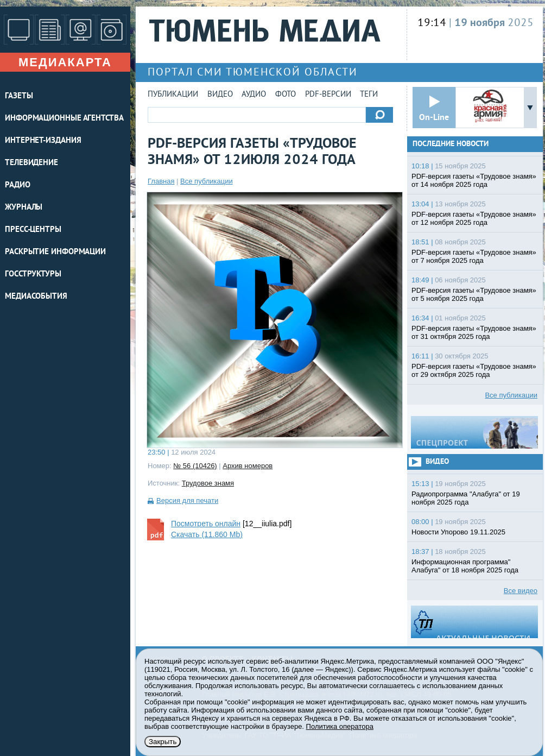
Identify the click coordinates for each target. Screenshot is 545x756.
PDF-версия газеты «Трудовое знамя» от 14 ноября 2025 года (474, 180)
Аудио (254, 95)
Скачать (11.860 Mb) (207, 534)
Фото (286, 95)
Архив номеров (248, 466)
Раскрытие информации (55, 252)
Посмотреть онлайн (206, 524)
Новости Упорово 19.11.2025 (458, 532)
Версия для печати (187, 500)
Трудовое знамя (208, 483)
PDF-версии (328, 95)
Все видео (521, 591)
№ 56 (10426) (195, 466)
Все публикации (207, 181)
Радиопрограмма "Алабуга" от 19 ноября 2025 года (466, 498)
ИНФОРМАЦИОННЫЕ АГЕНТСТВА (64, 119)
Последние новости (451, 144)
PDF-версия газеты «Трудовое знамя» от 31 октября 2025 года (474, 332)
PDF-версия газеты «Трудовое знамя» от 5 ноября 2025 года (474, 294)
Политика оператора (340, 726)
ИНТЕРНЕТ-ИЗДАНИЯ (43, 141)
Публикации (173, 95)
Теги (369, 95)
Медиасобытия (36, 297)
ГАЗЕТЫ (19, 96)
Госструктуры (33, 275)
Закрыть (163, 742)
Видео (220, 95)
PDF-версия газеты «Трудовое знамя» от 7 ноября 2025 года (474, 256)
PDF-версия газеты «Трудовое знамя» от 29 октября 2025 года (474, 370)
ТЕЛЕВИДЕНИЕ (31, 163)
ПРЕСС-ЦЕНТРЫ (33, 230)
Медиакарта (65, 62)
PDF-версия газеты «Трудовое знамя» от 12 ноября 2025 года (474, 218)
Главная (161, 181)
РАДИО (18, 185)
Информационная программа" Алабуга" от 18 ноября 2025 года (465, 566)
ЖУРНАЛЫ (24, 208)
